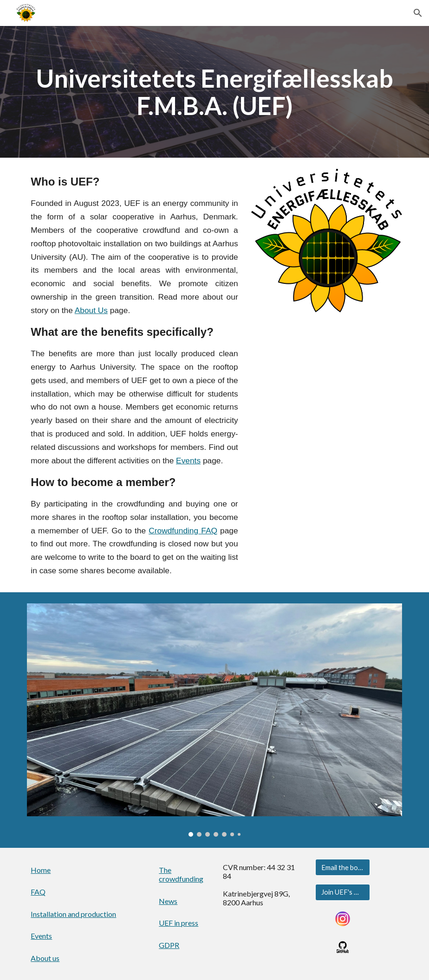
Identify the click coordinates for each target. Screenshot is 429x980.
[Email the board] (342, 867)
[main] (214, 92)
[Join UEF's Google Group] (342, 892)
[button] (418, 13)
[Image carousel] (214, 720)
